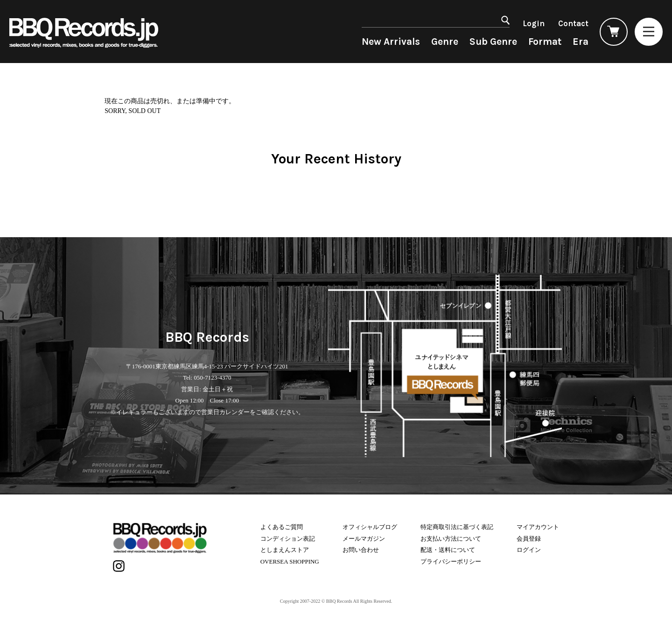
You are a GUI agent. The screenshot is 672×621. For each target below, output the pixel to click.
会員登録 (529, 539)
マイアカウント (538, 527)
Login (534, 23)
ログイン (529, 550)
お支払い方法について (451, 539)
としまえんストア (285, 550)
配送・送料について (448, 550)
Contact (573, 23)
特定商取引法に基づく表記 (457, 527)
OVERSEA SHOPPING (290, 561)
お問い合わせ (361, 550)
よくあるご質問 (282, 527)
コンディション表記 (288, 539)
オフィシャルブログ (370, 527)
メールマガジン (364, 539)
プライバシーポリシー (451, 561)
